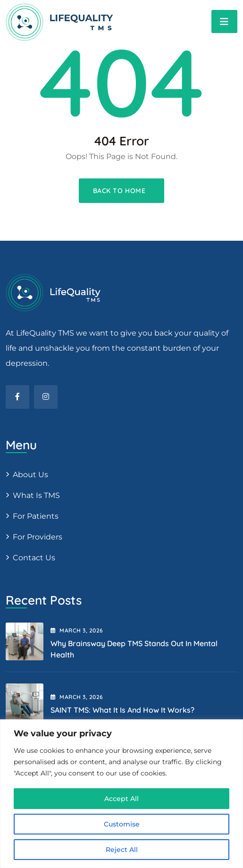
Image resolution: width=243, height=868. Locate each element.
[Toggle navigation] (224, 21)
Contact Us (34, 558)
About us (30, 475)
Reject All (122, 850)
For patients (36, 516)
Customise (122, 824)
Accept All (121, 799)
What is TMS (36, 495)
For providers (38, 537)
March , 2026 (77, 630)
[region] (121, 794)
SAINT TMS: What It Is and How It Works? (122, 710)
